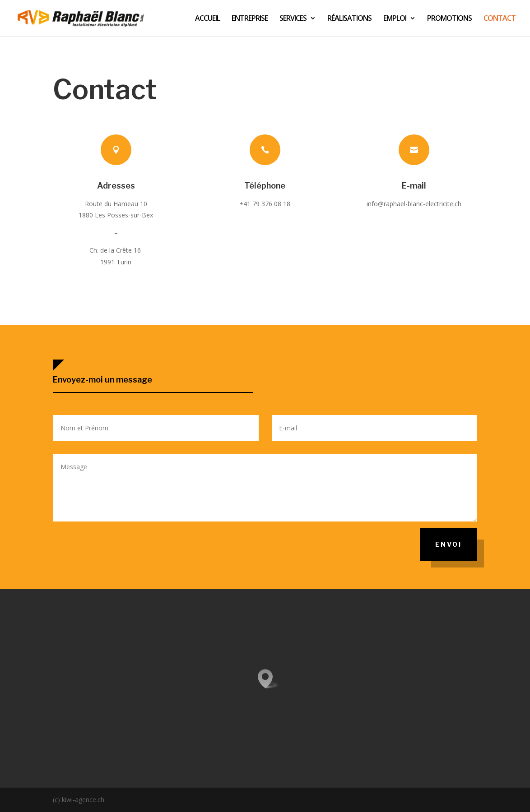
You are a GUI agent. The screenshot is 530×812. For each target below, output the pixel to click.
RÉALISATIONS (349, 19)
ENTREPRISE (250, 19)
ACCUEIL (207, 19)
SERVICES (293, 19)
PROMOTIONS (449, 19)
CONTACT (500, 19)
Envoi (449, 544)
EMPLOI (395, 19)
